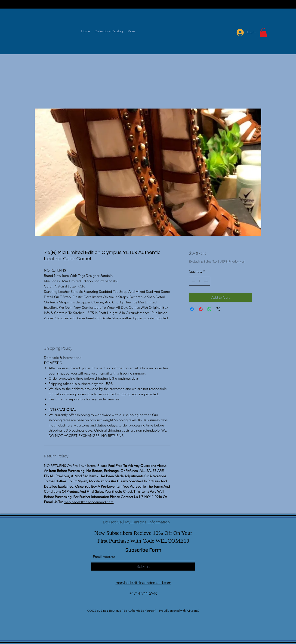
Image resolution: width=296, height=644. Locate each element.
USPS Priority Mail (233, 261)
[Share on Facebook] (192, 309)
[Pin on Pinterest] (201, 309)
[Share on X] (218, 309)
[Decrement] (193, 281)
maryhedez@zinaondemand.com (89, 502)
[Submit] (143, 567)
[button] (263, 32)
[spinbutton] (199, 281)
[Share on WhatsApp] (210, 309)
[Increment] (206, 281)
